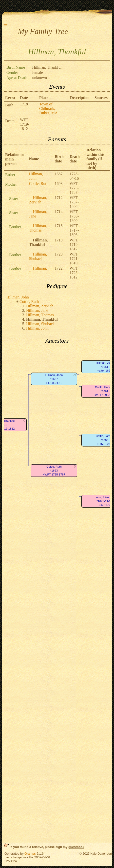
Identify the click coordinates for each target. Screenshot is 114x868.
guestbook (76, 847)
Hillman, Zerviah (38, 200)
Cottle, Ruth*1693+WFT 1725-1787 (54, 471)
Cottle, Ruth (39, 184)
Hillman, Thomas (38, 228)
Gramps (30, 854)
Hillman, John (36, 176)
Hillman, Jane (37, 310)
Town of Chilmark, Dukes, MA (48, 108)
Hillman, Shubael (38, 256)
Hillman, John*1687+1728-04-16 (54, 379)
